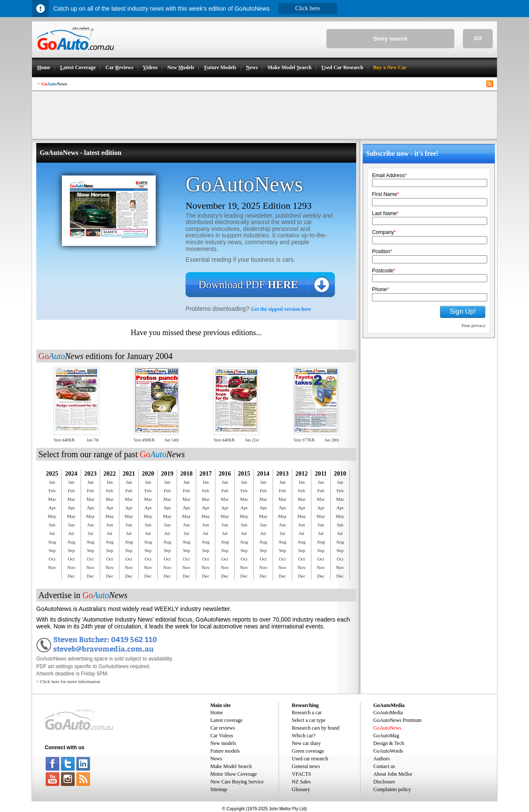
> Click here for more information (68, 681)
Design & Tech (389, 743)
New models (223, 743)
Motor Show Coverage (234, 774)
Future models (225, 751)
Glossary (301, 789)
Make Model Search (231, 766)
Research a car (307, 713)
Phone (380, 289)
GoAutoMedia (388, 713)
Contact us (384, 766)
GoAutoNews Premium (397, 720)
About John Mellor (393, 774)
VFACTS (301, 774)
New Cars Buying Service (237, 782)
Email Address (389, 175)
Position (382, 251)
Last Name (385, 213)
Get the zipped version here (281, 309)
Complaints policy (392, 789)
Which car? (304, 736)
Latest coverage (227, 720)
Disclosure (384, 782)
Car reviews (223, 728)
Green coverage (308, 751)
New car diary (306, 743)
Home (217, 713)
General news (306, 766)
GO (478, 38)
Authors (382, 759)
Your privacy (473, 325)
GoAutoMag (386, 736)
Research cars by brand (316, 728)
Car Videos (222, 736)
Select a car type (309, 720)
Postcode (384, 271)
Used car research (310, 759)
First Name (385, 194)
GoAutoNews (387, 728)
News (216, 759)
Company (384, 232)
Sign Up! (463, 311)
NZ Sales (301, 782)
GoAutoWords (388, 751)
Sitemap (219, 789)
